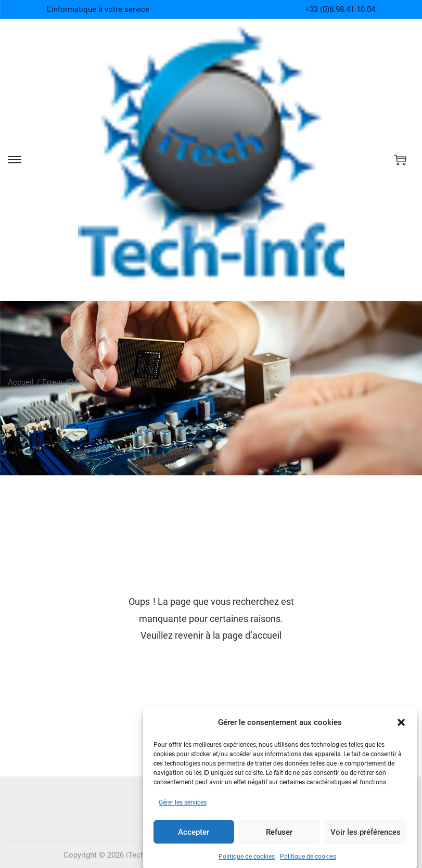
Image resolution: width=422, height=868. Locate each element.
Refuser (279, 841)
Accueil (21, 382)
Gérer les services (183, 811)
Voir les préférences (366, 841)
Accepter (194, 841)
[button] (401, 731)
